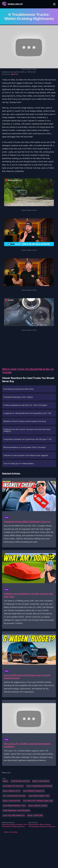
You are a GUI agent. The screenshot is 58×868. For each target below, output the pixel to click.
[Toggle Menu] (54, 4)
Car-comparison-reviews (39, 786)
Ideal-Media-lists (12, 791)
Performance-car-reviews (16, 811)
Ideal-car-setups (12, 801)
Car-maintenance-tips (14, 806)
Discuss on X (6, 773)
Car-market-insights (34, 791)
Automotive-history (13, 786)
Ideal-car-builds (41, 781)
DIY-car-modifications (14, 796)
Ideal (5, 781)
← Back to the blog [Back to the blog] (10, 832)
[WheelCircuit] (12, 4)
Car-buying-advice (20, 781)
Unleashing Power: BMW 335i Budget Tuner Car (27, 522)
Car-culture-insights (14, 815)
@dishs (15, 74)
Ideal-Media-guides (38, 806)
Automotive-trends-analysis (38, 801)
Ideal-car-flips (35, 815)
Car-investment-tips (39, 796)
